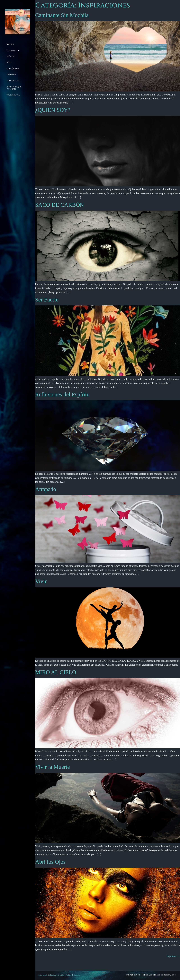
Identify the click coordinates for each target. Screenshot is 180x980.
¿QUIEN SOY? (53, 110)
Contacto (13, 81)
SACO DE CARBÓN (60, 205)
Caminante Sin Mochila (62, 15)
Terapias (13, 50)
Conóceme (13, 69)
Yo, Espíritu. (13, 95)
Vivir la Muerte (52, 767)
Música (11, 56)
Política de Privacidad (56, 975)
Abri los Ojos (50, 862)
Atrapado (46, 489)
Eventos (11, 75)
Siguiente (173, 956)
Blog (9, 62)
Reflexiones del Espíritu (62, 394)
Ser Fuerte (47, 300)
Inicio (10, 44)
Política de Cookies (73, 975)
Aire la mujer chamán (14, 88)
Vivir (41, 581)
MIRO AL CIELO (56, 672)
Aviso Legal (43, 975)
